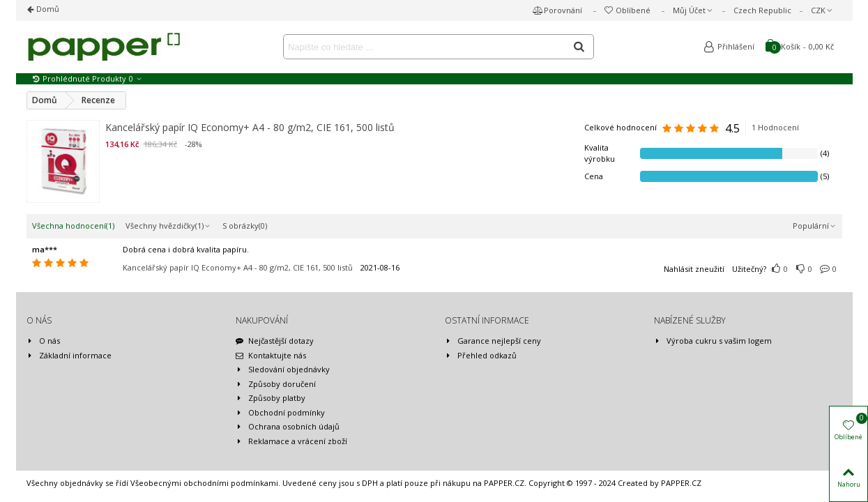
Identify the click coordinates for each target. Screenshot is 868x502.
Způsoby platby (271, 398)
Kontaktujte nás (271, 356)
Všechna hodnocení (73, 226)
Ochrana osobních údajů (288, 427)
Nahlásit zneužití (694, 269)
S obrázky (245, 226)
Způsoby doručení (276, 385)
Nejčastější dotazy (275, 341)
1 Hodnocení (775, 127)
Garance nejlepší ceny (493, 341)
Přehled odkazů (481, 356)
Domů (47, 9)
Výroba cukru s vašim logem (713, 341)
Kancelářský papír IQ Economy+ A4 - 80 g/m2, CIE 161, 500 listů (250, 127)
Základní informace (69, 356)
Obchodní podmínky (280, 413)
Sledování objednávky (283, 370)
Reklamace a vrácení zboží (291, 442)
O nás (43, 341)
